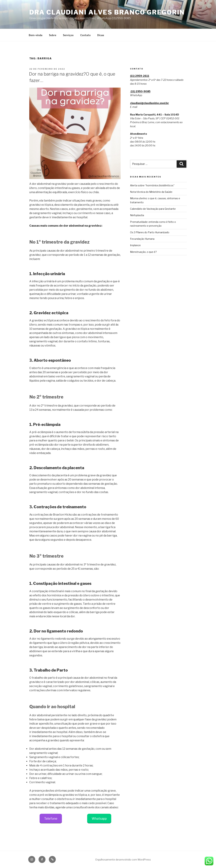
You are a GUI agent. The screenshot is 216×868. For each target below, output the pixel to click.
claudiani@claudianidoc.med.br (149, 103)
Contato (85, 35)
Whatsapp (99, 819)
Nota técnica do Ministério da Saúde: (151, 192)
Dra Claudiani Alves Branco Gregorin (107, 12)
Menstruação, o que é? (143, 252)
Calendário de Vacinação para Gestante (153, 209)
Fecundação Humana (142, 239)
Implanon (135, 245)
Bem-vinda (36, 35)
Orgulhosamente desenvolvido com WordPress (123, 860)
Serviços (68, 35)
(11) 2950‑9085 (140, 91)
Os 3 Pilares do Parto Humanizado (150, 232)
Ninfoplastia (137, 215)
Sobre (53, 35)
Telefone (51, 819)
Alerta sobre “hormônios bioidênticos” (152, 185)
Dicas (101, 35)
